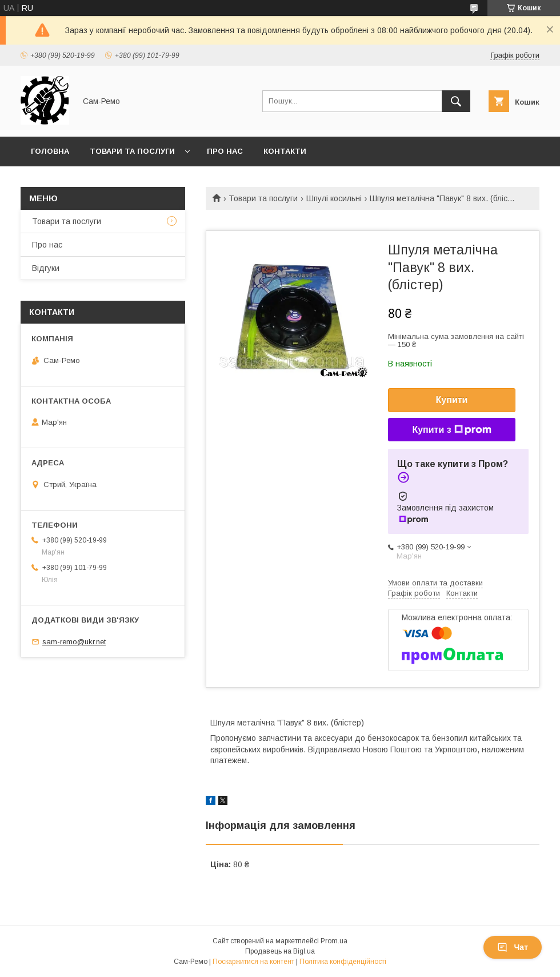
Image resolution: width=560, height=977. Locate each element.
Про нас (225, 151)
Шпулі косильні (334, 198)
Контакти (285, 151)
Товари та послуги (132, 151)
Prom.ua (334, 941)
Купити (452, 400)
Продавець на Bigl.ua (280, 951)
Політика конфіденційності (343, 962)
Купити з (451, 430)
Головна (50, 151)
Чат (513, 947)
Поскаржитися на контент (253, 962)
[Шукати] (456, 101)
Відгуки (46, 268)
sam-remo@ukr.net (74, 642)
